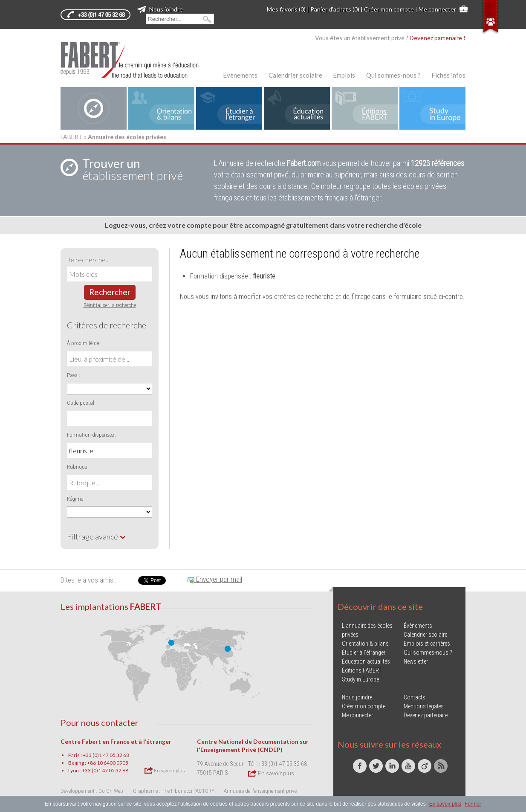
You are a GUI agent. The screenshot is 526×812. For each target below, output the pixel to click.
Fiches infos (448, 75)
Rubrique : (78, 467)
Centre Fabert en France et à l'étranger (116, 741)
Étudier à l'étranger (364, 652)
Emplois (344, 75)
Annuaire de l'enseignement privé (260, 791)
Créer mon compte (389, 9)
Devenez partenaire (426, 715)
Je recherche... (88, 260)
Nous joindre (160, 9)
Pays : (74, 375)
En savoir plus (165, 770)
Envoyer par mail (215, 579)
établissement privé (133, 169)
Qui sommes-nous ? (393, 75)
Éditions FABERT (362, 670)
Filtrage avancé (97, 536)
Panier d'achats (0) (335, 9)
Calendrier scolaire (295, 75)
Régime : (76, 499)
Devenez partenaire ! (438, 38)
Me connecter (437, 9)
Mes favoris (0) (286, 9)
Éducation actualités (366, 661)
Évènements (240, 75)
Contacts (415, 697)
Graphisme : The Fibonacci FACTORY (174, 791)
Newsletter (416, 661)
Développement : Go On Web (92, 791)
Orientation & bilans (365, 644)
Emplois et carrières (427, 644)
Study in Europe (360, 679)
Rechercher (110, 292)
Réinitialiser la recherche (110, 305)
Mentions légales (424, 706)
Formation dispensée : (92, 435)
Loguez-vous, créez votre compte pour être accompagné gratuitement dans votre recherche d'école (263, 225)
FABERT (72, 137)
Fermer (473, 804)
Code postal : (82, 403)
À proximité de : (84, 343)
